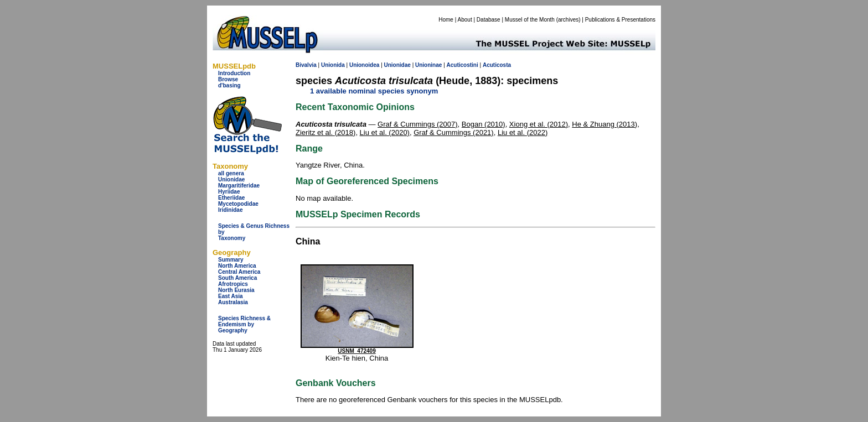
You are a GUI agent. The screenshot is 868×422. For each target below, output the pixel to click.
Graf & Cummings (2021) (454, 132)
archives (568, 20)
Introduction (234, 73)
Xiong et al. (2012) (539, 124)
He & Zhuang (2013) (604, 124)
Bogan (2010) (484, 124)
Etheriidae (231, 198)
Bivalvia (306, 65)
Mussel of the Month (530, 20)
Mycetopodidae (238, 204)
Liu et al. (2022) (523, 132)
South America (237, 278)
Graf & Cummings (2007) (418, 124)
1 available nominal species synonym (374, 91)
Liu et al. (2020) (385, 132)
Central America (239, 272)
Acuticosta (497, 65)
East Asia (231, 296)
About (465, 20)
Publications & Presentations (620, 20)
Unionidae (231, 179)
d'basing (229, 85)
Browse (228, 79)
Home (446, 20)
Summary (231, 260)
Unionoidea (364, 65)
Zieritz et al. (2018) (325, 132)
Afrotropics (233, 284)
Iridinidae (230, 210)
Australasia (233, 302)
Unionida (333, 65)
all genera (231, 173)
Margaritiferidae (239, 186)
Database (489, 20)
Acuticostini (463, 65)
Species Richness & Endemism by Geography (244, 324)
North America (237, 266)
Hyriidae (229, 192)
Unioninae (428, 65)
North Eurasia (236, 290)
